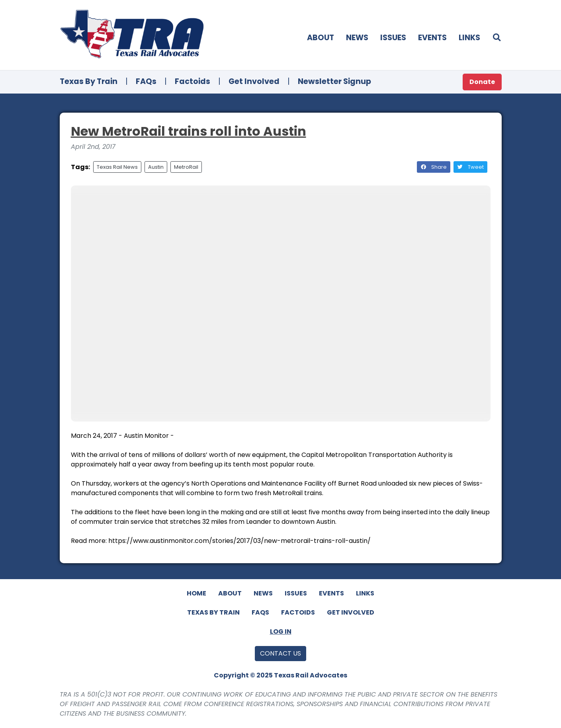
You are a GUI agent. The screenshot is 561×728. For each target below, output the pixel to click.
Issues (393, 38)
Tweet (470, 167)
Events (432, 38)
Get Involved (254, 81)
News (357, 38)
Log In (281, 631)
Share (434, 167)
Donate (482, 82)
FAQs (146, 81)
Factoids (193, 81)
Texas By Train (89, 81)
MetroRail (186, 167)
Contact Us (280, 653)
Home (196, 593)
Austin (156, 167)
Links (469, 38)
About (321, 38)
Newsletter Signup (334, 81)
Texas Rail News (117, 167)
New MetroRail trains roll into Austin (189, 131)
